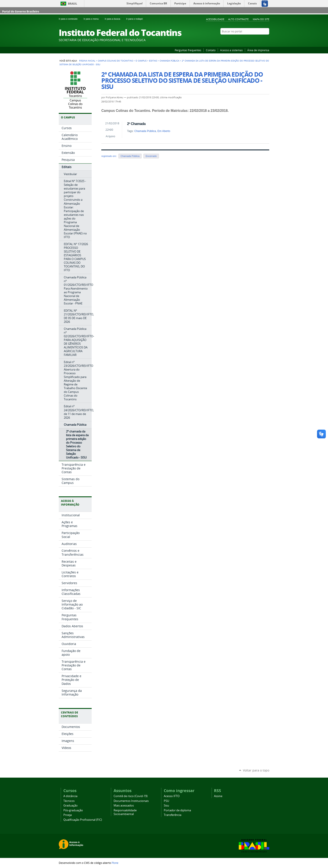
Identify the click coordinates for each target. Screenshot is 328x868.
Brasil (73, 4)
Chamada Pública (169, 61)
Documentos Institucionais (131, 801)
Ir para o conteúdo (70, 19)
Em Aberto (164, 131)
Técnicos (69, 801)
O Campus (141, 61)
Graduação (70, 806)
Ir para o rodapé (136, 19)
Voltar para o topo (256, 770)
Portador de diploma (177, 810)
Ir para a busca (115, 19)
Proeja (68, 815)
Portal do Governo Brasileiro (21, 11)
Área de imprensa (258, 50)
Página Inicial (87, 61)
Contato (211, 50)
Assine (218, 796)
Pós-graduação (73, 810)
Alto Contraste (238, 19)
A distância (70, 796)
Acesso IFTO (172, 796)
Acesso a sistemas (231, 50)
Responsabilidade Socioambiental (125, 812)
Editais (153, 61)
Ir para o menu (93, 19)
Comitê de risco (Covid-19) (131, 796)
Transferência (173, 815)
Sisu (166, 806)
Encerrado (151, 156)
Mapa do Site (261, 19)
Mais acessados (124, 806)
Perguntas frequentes (188, 50)
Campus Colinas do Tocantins (115, 61)
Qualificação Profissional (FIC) (83, 820)
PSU (166, 801)
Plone (115, 863)
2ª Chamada (136, 124)
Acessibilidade (215, 19)
